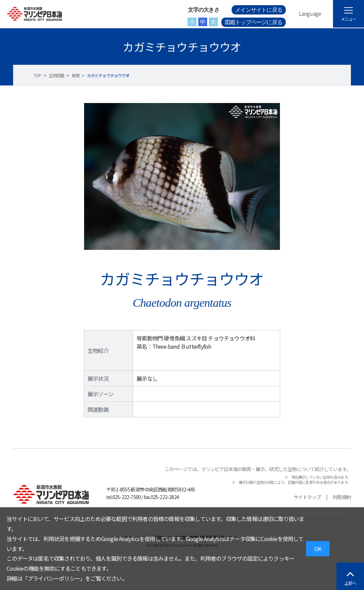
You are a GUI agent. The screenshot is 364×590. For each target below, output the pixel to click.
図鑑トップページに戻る (254, 22)
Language (310, 13)
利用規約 (342, 497)
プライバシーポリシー (54, 578)
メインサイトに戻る (259, 10)
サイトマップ (307, 497)
